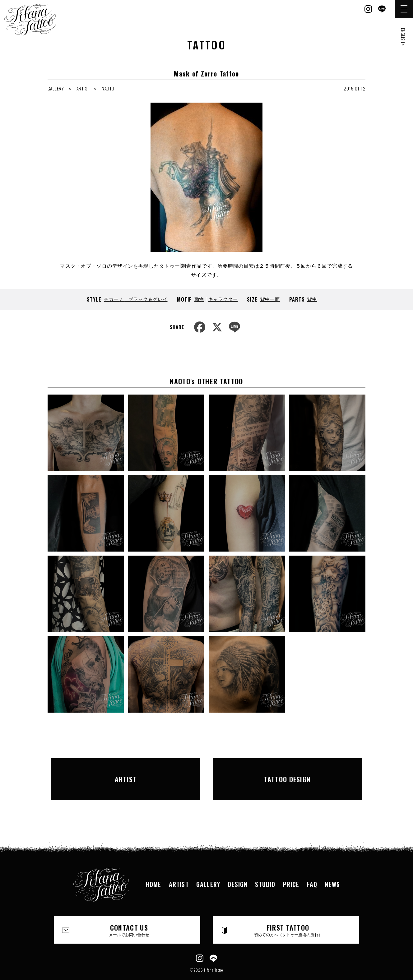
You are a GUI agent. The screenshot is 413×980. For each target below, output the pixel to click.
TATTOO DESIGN (287, 771)
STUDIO (265, 868)
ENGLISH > (403, 37)
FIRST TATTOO (288, 914)
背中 (312, 299)
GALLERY (56, 88)
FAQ (312, 868)
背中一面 (270, 299)
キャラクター (223, 299)
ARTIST (83, 88)
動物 (199, 299)
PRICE (291, 868)
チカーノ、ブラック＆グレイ (136, 299)
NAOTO (108, 88)
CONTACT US (129, 914)
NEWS (332, 868)
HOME (154, 868)
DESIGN (238, 868)
